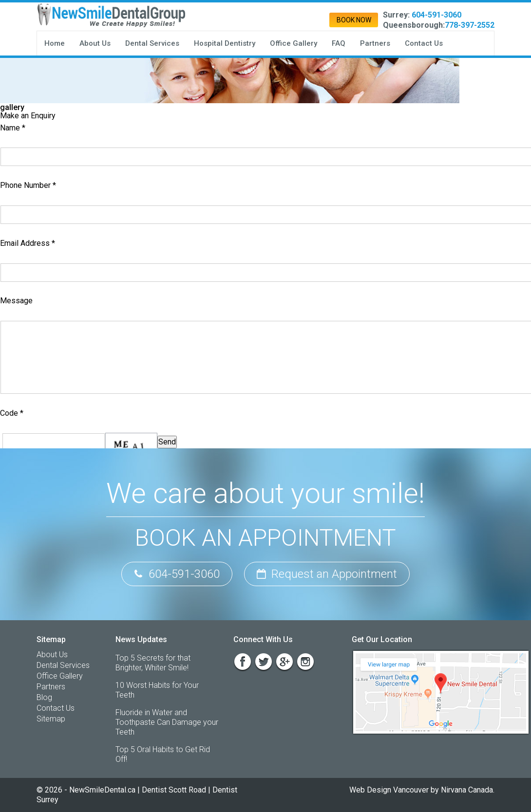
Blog (44, 697)
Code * (12, 413)
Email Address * (28, 243)
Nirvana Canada (467, 790)
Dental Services (152, 43)
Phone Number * (28, 185)
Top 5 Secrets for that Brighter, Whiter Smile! (153, 663)
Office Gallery (294, 43)
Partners (375, 43)
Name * (13, 128)
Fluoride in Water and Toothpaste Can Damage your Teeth (167, 722)
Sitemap (51, 719)
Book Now (354, 20)
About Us (95, 43)
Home (55, 43)
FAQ (339, 43)
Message (16, 301)
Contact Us (424, 43)
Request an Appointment (327, 574)
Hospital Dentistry (225, 43)
